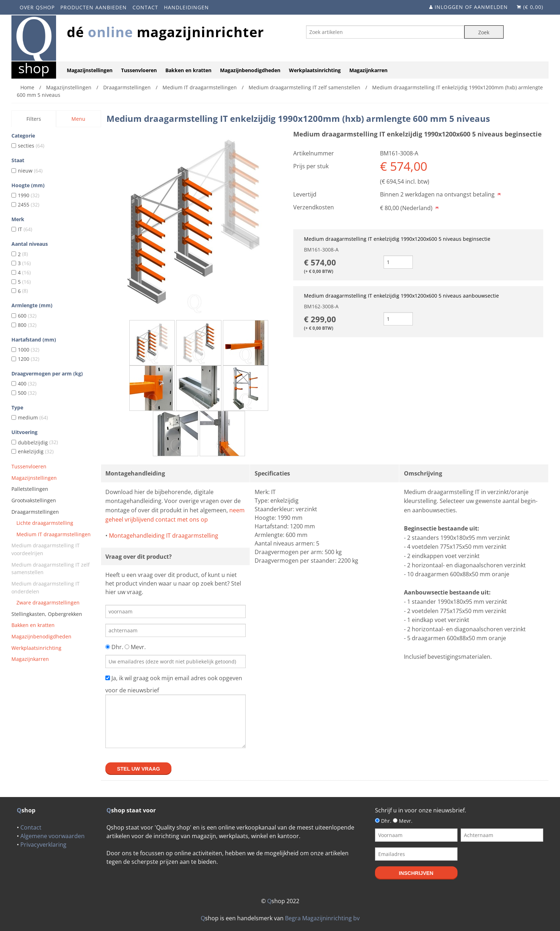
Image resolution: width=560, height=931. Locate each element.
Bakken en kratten (188, 70)
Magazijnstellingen (90, 70)
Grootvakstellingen (34, 500)
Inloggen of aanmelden (471, 7)
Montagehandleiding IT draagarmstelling (164, 536)
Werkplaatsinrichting (315, 70)
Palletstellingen (30, 489)
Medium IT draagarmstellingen (54, 534)
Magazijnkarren (368, 70)
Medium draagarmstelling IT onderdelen (46, 588)
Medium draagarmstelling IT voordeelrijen (46, 549)
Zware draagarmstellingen (48, 603)
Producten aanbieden (94, 7)
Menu (78, 119)
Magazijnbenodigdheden (250, 70)
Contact (145, 7)
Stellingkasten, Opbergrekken (47, 614)
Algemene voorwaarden (52, 836)
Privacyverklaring (43, 845)
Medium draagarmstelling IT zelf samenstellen (51, 569)
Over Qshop (37, 7)
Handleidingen (186, 7)
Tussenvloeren (139, 70)
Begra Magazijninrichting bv (322, 918)
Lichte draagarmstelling (45, 523)
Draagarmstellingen (35, 512)
